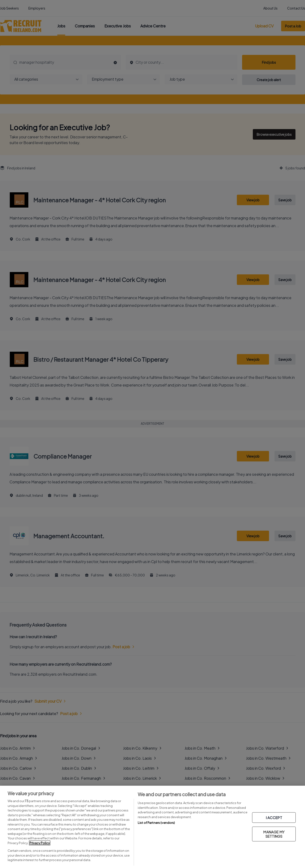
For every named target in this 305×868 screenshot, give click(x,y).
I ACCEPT (274, 817)
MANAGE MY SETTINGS (274, 834)
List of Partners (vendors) (156, 823)
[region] (152, 827)
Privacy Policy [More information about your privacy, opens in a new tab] (40, 843)
